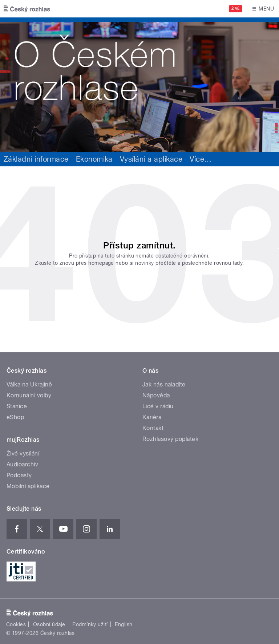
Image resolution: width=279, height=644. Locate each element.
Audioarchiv (22, 464)
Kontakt (153, 428)
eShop (15, 417)
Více (201, 159)
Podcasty (19, 475)
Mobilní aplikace (28, 486)
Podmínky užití (90, 624)
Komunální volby (29, 395)
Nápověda (156, 395)
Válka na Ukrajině (29, 384)
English (124, 624)
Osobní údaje (49, 624)
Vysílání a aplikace (151, 159)
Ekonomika (94, 159)
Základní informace (36, 159)
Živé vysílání (23, 453)
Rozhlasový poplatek (170, 439)
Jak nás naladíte (164, 384)
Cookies (16, 624)
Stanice (17, 406)
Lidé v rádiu (158, 406)
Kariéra (152, 417)
